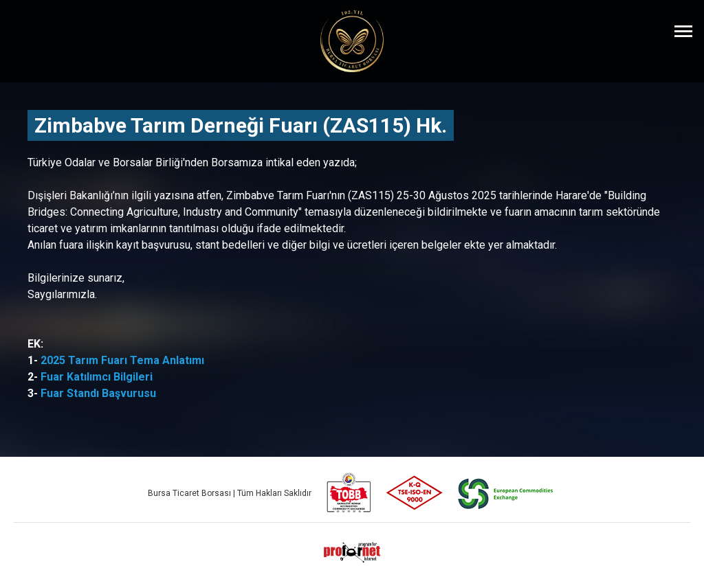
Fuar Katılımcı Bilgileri (97, 377)
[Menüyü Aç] (683, 31)
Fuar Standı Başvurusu (98, 393)
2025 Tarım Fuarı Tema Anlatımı (122, 360)
